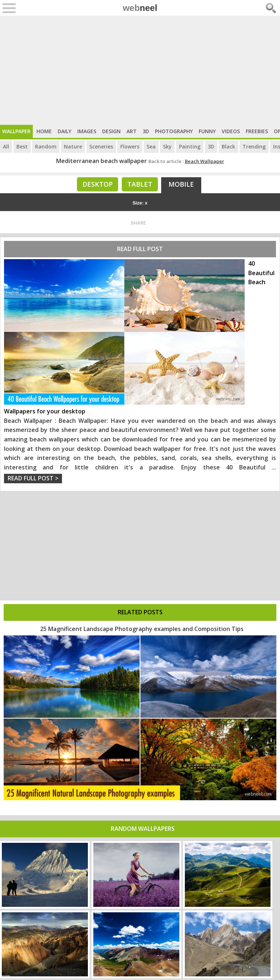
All (6, 146)
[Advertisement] (140, 70)
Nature (73, 146)
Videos (231, 131)
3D (146, 131)
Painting (190, 146)
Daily (65, 131)
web (140, 8)
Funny (207, 131)
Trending (254, 146)
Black (228, 146)
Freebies (257, 131)
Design (111, 131)
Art (132, 131)
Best (22, 146)
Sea (151, 146)
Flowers (130, 146)
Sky (167, 146)
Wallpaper (16, 131)
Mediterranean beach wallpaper (102, 161)
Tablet (140, 184)
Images (87, 131)
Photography (174, 131)
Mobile (181, 184)
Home (44, 131)
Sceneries (101, 146)
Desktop (98, 184)
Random (46, 146)
